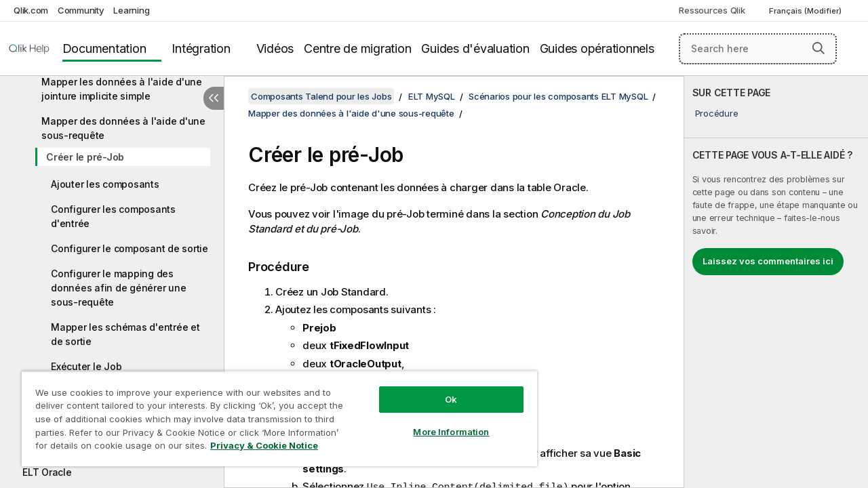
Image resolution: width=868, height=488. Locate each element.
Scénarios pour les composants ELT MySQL (558, 96)
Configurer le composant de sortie (130, 248)
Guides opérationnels (597, 48)
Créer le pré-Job (85, 157)
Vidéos (275, 48)
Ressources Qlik (712, 10)
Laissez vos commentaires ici (768, 261)
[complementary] (776, 282)
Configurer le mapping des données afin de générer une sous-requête (118, 288)
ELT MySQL (432, 96)
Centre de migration (357, 48)
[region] (273, 413)
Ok (441, 389)
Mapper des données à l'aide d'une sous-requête (123, 128)
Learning (131, 10)
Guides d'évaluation (475, 48)
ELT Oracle (47, 472)
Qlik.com (31, 10)
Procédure (717, 113)
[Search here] (758, 49)
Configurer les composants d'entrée (113, 216)
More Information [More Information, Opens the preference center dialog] (441, 422)
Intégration (201, 48)
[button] (818, 48)
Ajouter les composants (105, 184)
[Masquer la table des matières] (214, 98)
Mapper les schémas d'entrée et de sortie (125, 334)
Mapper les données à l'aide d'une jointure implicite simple (122, 89)
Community (81, 10)
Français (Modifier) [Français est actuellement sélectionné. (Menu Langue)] (806, 11)
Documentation (104, 48)
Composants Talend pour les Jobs (321, 96)
